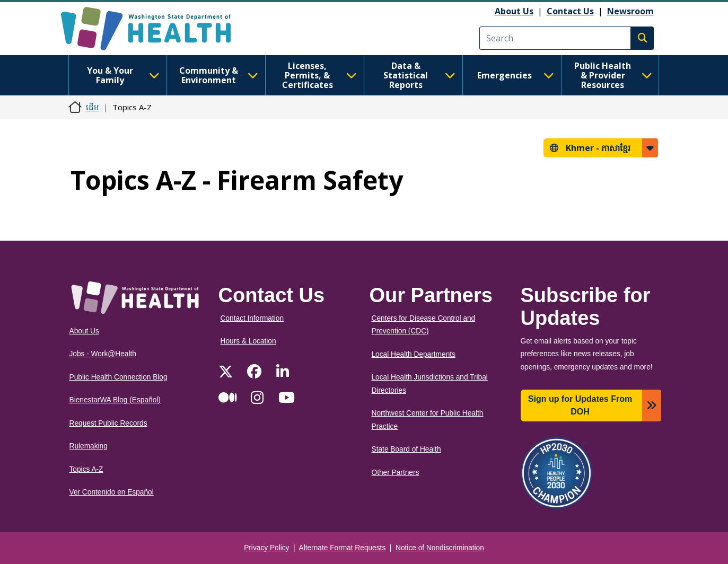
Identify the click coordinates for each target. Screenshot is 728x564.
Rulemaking (89, 446)
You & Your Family (123, 75)
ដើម (93, 107)
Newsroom (630, 11)
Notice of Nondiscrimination (440, 548)
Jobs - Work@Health (103, 354)
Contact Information (252, 318)
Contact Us (570, 11)
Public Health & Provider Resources (613, 75)
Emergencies (516, 75)
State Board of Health (406, 449)
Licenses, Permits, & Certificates (319, 75)
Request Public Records (108, 423)
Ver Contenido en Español (112, 492)
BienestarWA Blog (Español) (115, 400)
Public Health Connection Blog (119, 377)
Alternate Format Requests (343, 548)
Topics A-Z (86, 469)
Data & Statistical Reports (419, 75)
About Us (514, 11)
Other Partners (396, 473)
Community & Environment (219, 75)
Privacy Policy (266, 548)
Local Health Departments (414, 354)
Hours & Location (248, 341)
